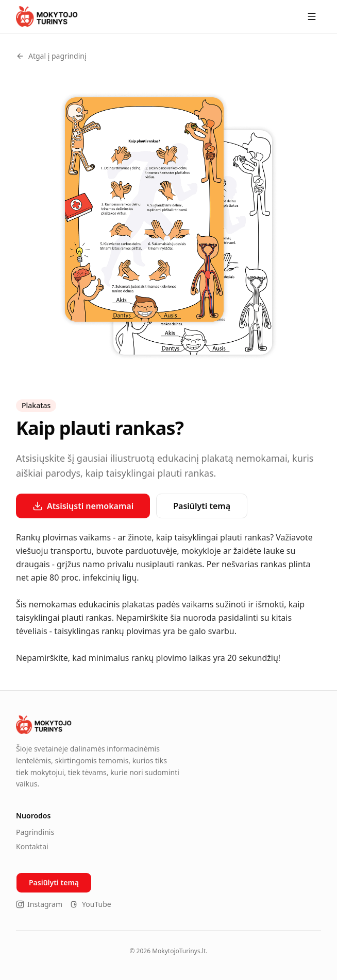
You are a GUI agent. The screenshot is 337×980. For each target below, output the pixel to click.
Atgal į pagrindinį (51, 56)
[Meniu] (312, 16)
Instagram (39, 904)
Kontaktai (32, 846)
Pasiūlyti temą (202, 506)
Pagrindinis (35, 832)
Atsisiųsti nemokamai (83, 506)
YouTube (91, 904)
